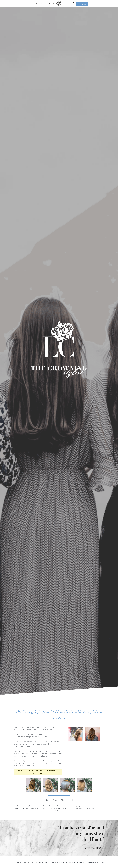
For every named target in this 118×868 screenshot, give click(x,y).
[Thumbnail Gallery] (90, 735)
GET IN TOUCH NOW (93, 841)
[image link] (59, 3)
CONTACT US (82, 4)
